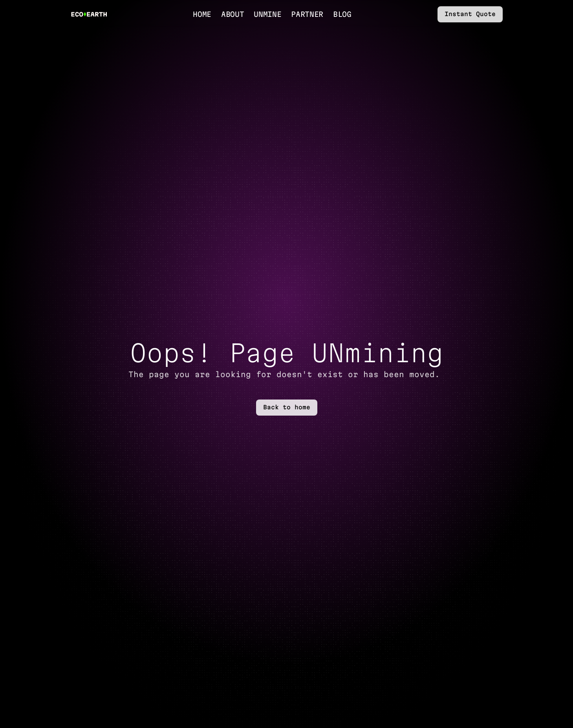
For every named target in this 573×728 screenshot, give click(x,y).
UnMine (267, 14)
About (232, 14)
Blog (342, 14)
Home (202, 14)
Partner (307, 14)
